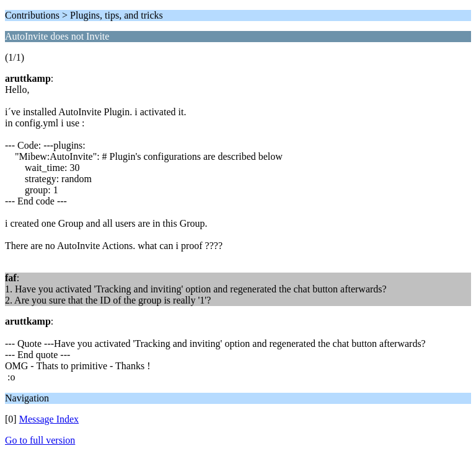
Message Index (49, 419)
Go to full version (40, 440)
